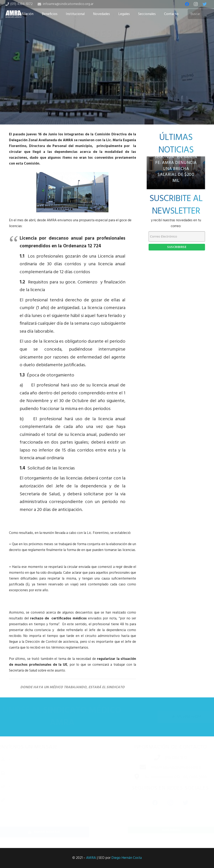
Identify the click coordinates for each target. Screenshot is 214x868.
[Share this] (94, 102)
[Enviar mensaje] (50, 832)
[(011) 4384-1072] (153, 758)
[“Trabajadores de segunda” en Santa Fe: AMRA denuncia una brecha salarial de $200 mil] (176, 173)
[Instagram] (196, 4)
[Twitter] (205, 4)
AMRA (91, 858)
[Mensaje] (50, 809)
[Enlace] (14, 14)
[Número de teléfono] (50, 786)
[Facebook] (187, 4)
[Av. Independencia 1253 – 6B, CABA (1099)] (133, 777)
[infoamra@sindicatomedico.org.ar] (139, 768)
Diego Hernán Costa (127, 858)
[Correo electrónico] (50, 773)
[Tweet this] (107, 102)
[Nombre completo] (50, 759)
